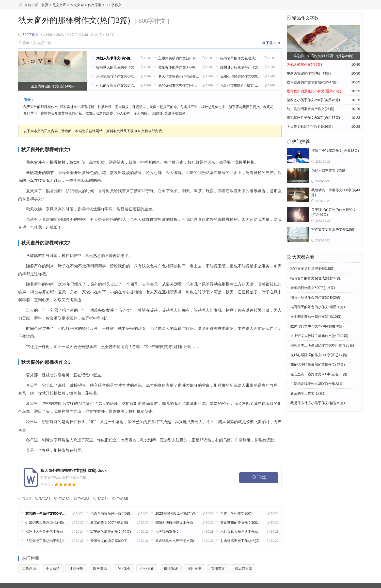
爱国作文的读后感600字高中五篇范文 (112, 541)
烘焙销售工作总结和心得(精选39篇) (47, 523)
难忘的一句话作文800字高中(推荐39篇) (47, 513)
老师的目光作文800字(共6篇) (313, 288)
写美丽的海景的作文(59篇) (111, 532)
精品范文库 (243, 569)
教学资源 (100, 569)
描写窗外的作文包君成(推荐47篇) (241, 58)
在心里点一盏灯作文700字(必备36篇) (319, 374)
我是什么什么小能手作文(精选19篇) (318, 403)
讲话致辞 (171, 569)
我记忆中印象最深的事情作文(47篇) (318, 365)
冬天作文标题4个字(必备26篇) (179, 76)
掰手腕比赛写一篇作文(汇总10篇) (316, 317)
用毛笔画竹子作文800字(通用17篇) (117, 76)
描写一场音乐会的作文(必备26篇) (316, 297)
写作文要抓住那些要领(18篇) (312, 269)
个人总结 (53, 569)
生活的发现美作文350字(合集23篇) (117, 85)
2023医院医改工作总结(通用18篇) (177, 513)
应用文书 (194, 569)
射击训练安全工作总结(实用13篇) (242, 541)
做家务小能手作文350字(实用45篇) (179, 67)
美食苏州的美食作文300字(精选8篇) (242, 523)
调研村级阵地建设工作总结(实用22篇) (177, 523)
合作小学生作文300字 (237, 513)
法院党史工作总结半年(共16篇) (47, 541)
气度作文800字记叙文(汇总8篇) (241, 85)
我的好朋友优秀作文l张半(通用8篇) (179, 85)
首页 (45, 5)
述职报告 (76, 569)
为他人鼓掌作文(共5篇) (114, 58)
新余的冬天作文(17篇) (307, 393)
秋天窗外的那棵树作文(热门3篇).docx (73, 470)
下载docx (273, 43)
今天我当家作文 (167, 532)
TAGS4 (103, 499)
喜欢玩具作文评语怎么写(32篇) (177, 541)
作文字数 (95, 5)
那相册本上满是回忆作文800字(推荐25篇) (322, 345)
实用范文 (218, 569)
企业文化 (147, 569)
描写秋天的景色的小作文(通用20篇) (117, 67)
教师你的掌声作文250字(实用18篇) (317, 326)
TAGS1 (45, 499)
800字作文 (114, 5)
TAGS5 (122, 499)
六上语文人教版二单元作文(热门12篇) (319, 336)
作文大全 (77, 5)
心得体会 (124, 569)
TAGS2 (64, 499)
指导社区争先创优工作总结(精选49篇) (47, 532)
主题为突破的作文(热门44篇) (179, 58)
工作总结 (29, 569)
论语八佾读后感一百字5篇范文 (112, 513)
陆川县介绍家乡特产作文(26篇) (241, 67)
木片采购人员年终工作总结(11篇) (242, 532)
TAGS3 (84, 499)
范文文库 (59, 5)
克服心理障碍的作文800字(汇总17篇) (241, 76)
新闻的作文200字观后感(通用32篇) (112, 523)
